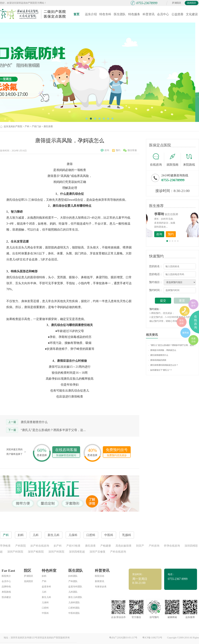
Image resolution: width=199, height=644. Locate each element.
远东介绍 (91, 14)
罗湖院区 (177, 3)
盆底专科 (46, 587)
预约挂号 (193, 304)
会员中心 (163, 14)
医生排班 (182, 322)
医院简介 (6, 576)
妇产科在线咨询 (40, 546)
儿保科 (45, 603)
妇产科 (58, 546)
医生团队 (120, 14)
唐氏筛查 (48, 126)
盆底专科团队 (75, 587)
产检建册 (106, 546)
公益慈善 (177, 14)
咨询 (105, 150)
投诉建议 (6, 597)
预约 (116, 150)
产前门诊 (36, 126)
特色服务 (134, 14)
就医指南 (174, 160)
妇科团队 (73, 576)
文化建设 (192, 14)
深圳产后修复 (98, 552)
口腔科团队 (74, 608)
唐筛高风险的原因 (157, 360)
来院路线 (189, 160)
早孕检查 (5, 546)
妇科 (44, 576)
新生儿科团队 (75, 597)
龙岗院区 (192, 3)
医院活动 (99, 576)
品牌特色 (6, 587)
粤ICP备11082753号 (152, 638)
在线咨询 (157, 160)
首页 (76, 14)
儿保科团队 (74, 603)
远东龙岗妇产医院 (13, 126)
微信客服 (130, 150)
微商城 (185, 333)
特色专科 (105, 14)
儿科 (44, 592)
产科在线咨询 (118, 552)
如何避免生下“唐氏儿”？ (160, 370)
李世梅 (178, 214)
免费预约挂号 (117, 453)
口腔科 (45, 608)
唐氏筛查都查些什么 (34, 422)
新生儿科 (46, 597)
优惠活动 (193, 340)
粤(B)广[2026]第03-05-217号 (123, 638)
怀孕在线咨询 (172, 546)
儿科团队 (73, 592)
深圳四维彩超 (77, 552)
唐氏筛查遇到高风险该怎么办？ (163, 365)
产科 (27, 126)
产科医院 (21, 546)
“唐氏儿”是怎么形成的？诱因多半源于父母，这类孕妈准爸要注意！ (65, 430)
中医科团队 (74, 613)
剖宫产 (140, 546)
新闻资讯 (99, 581)
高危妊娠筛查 (124, 546)
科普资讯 (149, 14)
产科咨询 (154, 546)
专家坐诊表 (101, 587)
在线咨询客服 (66, 453)
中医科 (45, 613)
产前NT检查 (73, 546)
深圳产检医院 (36, 552)
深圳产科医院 (15, 552)
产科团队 (73, 581)
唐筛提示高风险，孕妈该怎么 (162, 350)
